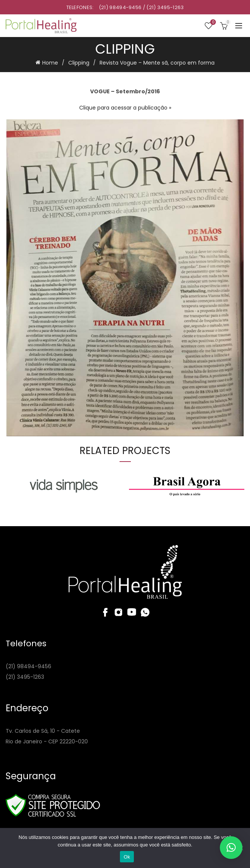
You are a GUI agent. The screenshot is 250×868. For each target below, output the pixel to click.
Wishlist (212, 22)
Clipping (79, 63)
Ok (127, 857)
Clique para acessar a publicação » (125, 108)
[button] (231, 848)
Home (50, 63)
